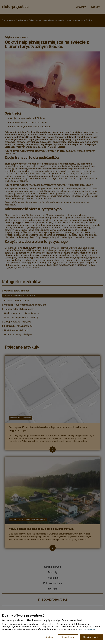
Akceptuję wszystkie (92, 637)
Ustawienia (49, 637)
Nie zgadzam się (68, 637)
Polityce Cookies (86, 629)
